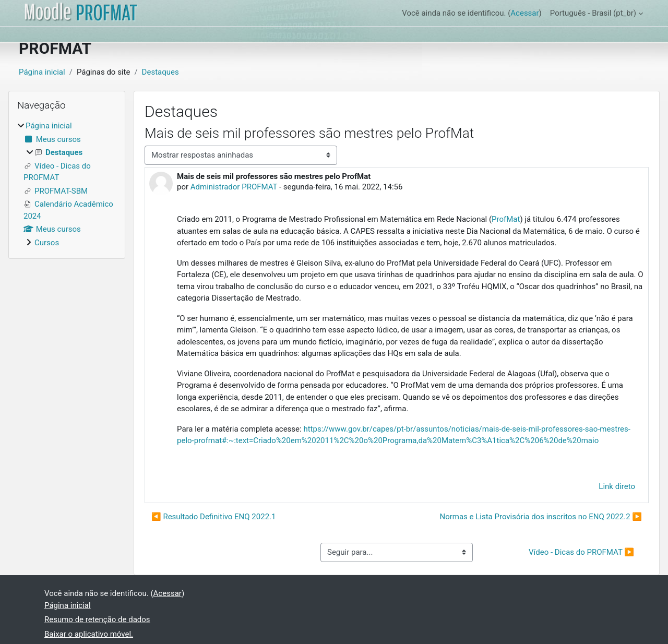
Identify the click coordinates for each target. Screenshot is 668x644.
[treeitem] (67, 184)
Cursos (47, 243)
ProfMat (506, 219)
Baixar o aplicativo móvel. (89, 634)
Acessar (524, 13)
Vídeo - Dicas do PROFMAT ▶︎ (581, 552)
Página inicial (42, 72)
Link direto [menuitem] (617, 486)
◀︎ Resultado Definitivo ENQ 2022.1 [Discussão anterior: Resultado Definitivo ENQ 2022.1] (213, 517)
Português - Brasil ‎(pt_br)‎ (593, 13)
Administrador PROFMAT (234, 187)
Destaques (160, 72)
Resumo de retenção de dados (97, 619)
